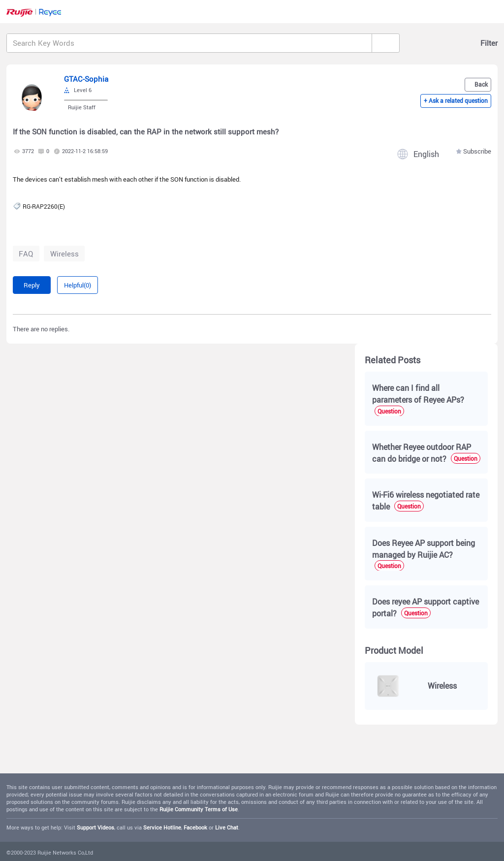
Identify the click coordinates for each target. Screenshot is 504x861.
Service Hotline (162, 828)
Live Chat (227, 828)
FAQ (26, 254)
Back (481, 84)
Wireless (64, 254)
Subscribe (477, 151)
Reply (32, 285)
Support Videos (95, 828)
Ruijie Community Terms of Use (199, 809)
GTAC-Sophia (86, 79)
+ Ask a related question (456, 102)
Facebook (195, 828)
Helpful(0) (78, 285)
